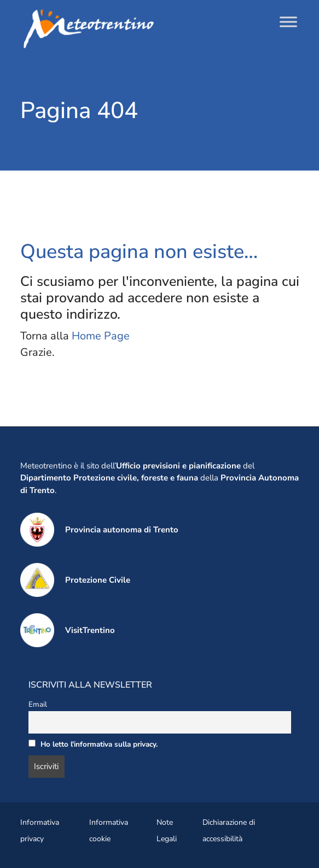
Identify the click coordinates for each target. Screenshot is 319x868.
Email (38, 704)
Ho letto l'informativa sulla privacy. (99, 744)
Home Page (101, 336)
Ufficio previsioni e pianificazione (178, 466)
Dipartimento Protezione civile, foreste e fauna (109, 478)
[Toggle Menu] (288, 22)
